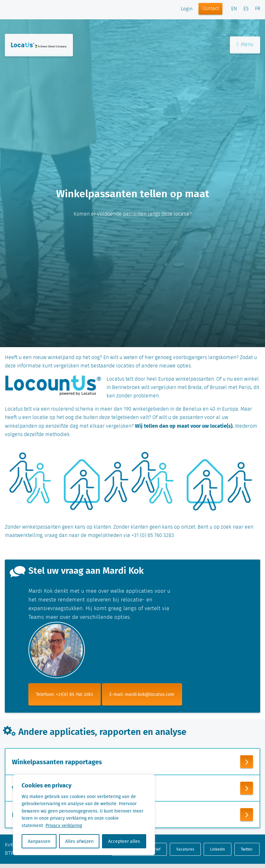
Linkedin (218, 849)
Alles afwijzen (79, 841)
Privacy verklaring (64, 825)
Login (187, 9)
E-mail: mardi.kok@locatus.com (142, 694)
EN (234, 9)
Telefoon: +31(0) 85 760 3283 (64, 694)
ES (246, 9)
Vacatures (185, 849)
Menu (245, 45)
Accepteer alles (124, 841)
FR (258, 9)
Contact (211, 9)
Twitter (247, 849)
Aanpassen (39, 841)
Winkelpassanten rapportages (57, 761)
